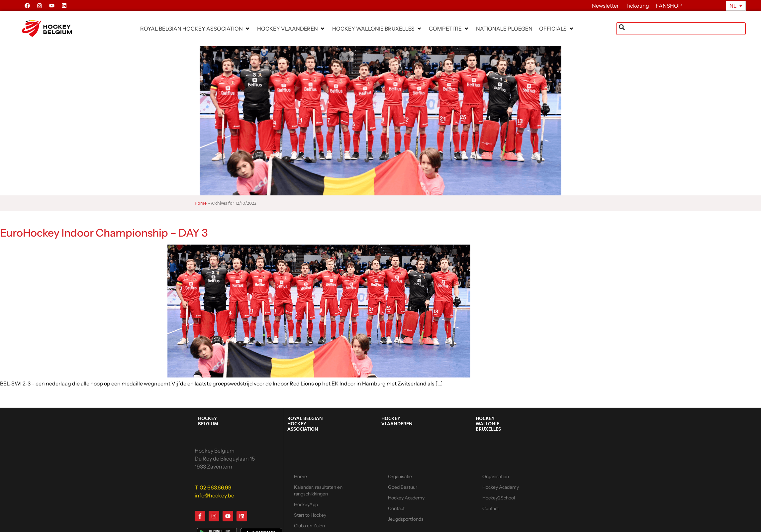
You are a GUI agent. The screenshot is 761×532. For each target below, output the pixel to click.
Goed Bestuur (403, 487)
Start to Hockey (310, 515)
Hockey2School (499, 498)
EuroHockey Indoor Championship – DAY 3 (104, 233)
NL (733, 6)
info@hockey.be (214, 495)
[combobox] (681, 29)
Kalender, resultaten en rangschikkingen (318, 490)
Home (201, 203)
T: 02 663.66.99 (213, 487)
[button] (195, 29)
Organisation (496, 477)
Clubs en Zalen (309, 526)
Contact (396, 508)
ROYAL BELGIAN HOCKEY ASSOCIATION (305, 424)
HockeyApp (306, 504)
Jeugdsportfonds (406, 519)
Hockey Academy (406, 498)
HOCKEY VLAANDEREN (397, 421)
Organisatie (400, 477)
